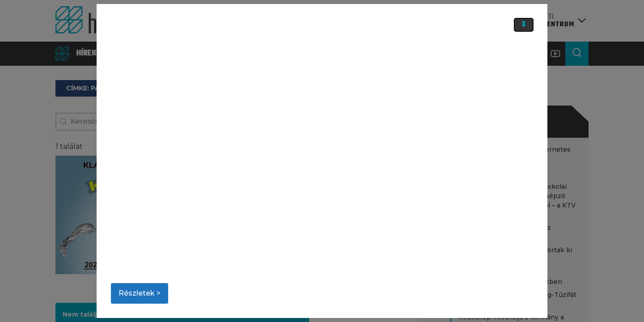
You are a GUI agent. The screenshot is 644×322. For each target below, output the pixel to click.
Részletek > (140, 293)
